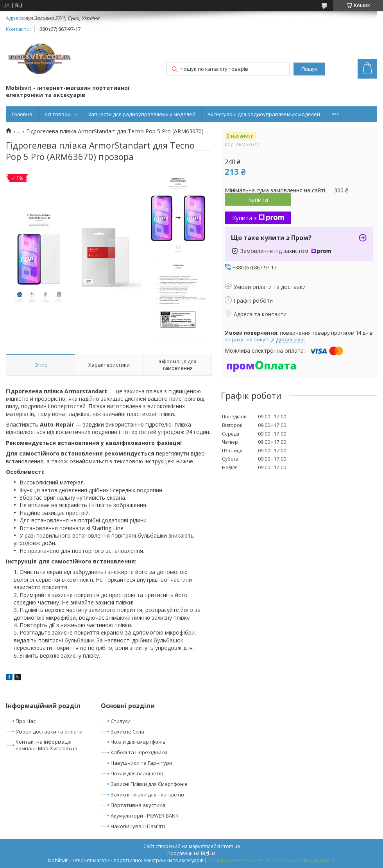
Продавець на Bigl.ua (191, 853)
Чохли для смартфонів (138, 742)
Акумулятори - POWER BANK (145, 816)
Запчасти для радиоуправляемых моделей (142, 114)
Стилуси (121, 721)
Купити (258, 199)
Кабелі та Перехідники (139, 752)
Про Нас (26, 721)
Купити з (258, 218)
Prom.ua (231, 846)
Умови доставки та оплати (49, 732)
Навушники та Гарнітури (141, 763)
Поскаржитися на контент (238, 860)
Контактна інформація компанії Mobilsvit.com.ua (47, 745)
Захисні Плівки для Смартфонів (149, 784)
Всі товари (58, 114)
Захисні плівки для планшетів (147, 794)
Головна (22, 114)
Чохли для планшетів (137, 773)
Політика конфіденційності (305, 860)
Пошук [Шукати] (309, 69)
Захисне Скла (127, 732)
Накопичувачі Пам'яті (138, 826)
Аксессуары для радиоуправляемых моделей (264, 114)
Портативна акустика (138, 805)
